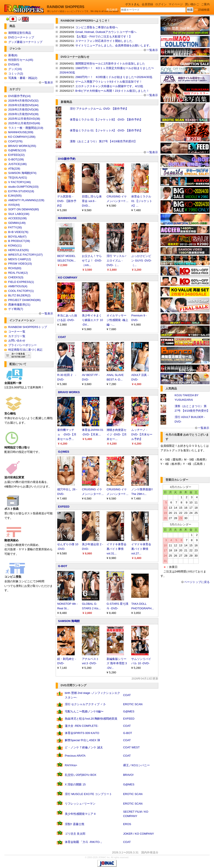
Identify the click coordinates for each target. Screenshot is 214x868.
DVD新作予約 (67, 159)
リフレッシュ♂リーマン (80, 804)
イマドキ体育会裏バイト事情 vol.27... (141, 549)
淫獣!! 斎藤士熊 (75, 824)
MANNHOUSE (67, 218)
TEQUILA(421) (18, 178)
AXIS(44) (14, 205)
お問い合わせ (17, 341)
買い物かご (192, 4)
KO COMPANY (68, 278)
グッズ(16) (15, 69)
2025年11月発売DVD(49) (24, 123)
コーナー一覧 (17, 332)
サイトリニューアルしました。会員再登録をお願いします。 (114, 45)
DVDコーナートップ (21, 37)
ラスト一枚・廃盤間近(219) (26, 128)
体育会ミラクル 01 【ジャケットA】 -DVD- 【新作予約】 (106, 130)
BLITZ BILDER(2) (19, 295)
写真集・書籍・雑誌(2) (23, 78)
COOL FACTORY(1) (21, 291)
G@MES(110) (17, 150)
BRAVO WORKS (69, 392)
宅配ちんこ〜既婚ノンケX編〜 (84, 711)
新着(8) (13, 55)
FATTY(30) (15, 227)
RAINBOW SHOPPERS (66, 7)
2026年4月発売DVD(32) (23, 101)
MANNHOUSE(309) (21, 132)
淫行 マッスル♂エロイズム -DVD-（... (116, 261)
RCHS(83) (15, 268)
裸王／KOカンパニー (137, 765)
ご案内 (205, 4)
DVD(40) (14, 64)
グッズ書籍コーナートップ (25, 42)
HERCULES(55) (19, 250)
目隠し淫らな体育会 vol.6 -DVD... (92, 201)
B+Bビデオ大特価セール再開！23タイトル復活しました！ (112, 91)
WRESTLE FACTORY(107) (26, 255)
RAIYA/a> (71, 765)
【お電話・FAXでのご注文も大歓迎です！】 (104, 37)
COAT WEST (131, 747)
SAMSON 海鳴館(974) (22, 173)
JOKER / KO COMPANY (139, 834)
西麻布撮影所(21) (19, 305)
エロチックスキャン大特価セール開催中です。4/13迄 (109, 86)
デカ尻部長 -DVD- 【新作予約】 (67, 201)
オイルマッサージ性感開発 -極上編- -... (117, 320)
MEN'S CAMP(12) (20, 259)
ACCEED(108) (18, 218)
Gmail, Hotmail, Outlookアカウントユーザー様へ (106, 32)
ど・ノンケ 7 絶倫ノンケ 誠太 (84, 747)
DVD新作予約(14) (20, 96)
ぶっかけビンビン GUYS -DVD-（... (141, 261)
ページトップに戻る (197, 582)
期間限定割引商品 (20, 33)
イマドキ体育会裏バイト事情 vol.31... (116, 549)
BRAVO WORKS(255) (22, 146)
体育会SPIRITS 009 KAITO (82, 733)
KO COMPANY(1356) (22, 137)
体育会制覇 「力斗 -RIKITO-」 (84, 842)
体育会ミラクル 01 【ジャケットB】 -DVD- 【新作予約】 (106, 120)
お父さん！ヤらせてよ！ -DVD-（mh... (92, 261)
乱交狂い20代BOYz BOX (81, 775)
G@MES (64, 452)
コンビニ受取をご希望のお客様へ (97, 27)
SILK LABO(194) (19, 214)
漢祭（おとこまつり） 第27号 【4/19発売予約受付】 (103, 141)
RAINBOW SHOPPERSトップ (28, 327)
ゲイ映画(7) (16, 309)
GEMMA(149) (17, 223)
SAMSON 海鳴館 (69, 621)
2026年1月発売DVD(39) (23, 114)
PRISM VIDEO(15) (20, 264)
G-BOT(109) (16, 159)
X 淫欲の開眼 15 (75, 784)
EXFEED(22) (16, 155)
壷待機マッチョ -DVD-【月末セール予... (67, 434)
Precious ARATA (75, 756)
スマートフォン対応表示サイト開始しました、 (105, 41)
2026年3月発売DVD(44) (23, 105)
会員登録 (147, 4)
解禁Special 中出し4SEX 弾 (82, 740)
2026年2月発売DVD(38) (23, 110)
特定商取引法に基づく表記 (25, 350)
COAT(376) (16, 141)
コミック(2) (16, 74)
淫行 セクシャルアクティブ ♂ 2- (85, 704)
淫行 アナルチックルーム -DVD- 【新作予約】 (99, 109)
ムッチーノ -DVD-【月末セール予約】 (142, 434)
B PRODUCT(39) (19, 241)
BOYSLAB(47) (17, 237)
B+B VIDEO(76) (18, 232)
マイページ (176, 4)
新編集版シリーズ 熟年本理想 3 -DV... (117, 663)
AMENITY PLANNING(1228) (26, 200)
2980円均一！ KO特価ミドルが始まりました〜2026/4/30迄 (114, 77)
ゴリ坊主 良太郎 (75, 834)
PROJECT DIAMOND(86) (25, 300)
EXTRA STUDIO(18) (21, 191)
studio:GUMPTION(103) (23, 187)
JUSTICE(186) (18, 164)
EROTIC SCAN (133, 704)
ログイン (161, 4)
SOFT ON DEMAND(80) (24, 209)
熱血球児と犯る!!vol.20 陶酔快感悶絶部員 (91, 719)
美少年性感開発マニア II (80, 814)
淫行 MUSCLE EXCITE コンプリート (88, 794)
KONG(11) (15, 245)
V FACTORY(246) (20, 182)
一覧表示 (47, 82)
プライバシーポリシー (22, 345)
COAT (62, 337)
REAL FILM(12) (18, 273)
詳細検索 (204, 10)
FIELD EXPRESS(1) (21, 282)
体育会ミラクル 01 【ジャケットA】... (142, 201)
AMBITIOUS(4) (18, 286)
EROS (127, 824)
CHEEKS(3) (16, 277)
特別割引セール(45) (21, 60)
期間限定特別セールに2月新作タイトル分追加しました (110, 64)
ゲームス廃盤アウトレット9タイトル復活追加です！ (109, 82)
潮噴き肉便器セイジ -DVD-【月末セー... (117, 434)
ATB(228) (14, 169)
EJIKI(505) (15, 196)
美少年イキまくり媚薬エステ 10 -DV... (92, 320)
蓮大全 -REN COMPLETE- (82, 726)
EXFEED (64, 507)
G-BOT (63, 566)
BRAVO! (128, 775)
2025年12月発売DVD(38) (24, 119)
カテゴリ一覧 (17, 336)
